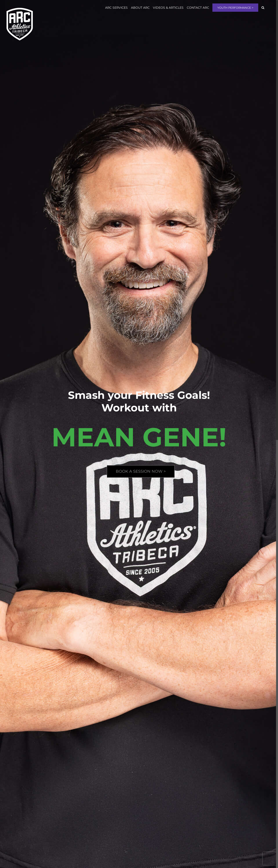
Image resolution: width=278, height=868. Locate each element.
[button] (263, 8)
